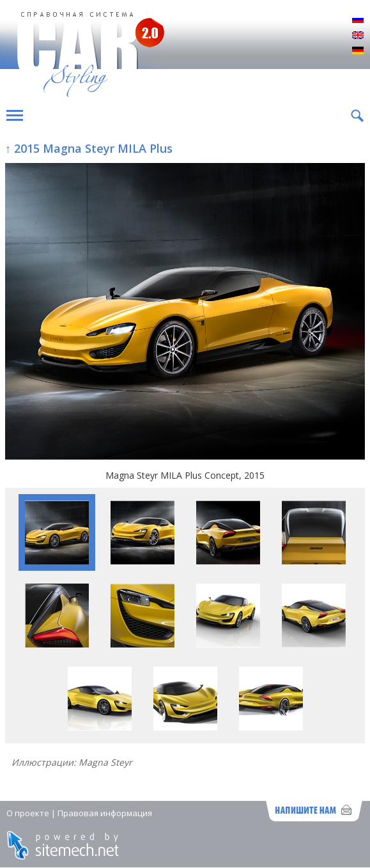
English (358, 36)
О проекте (28, 813)
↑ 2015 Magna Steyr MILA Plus (89, 148)
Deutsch (358, 51)
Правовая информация (105, 813)
